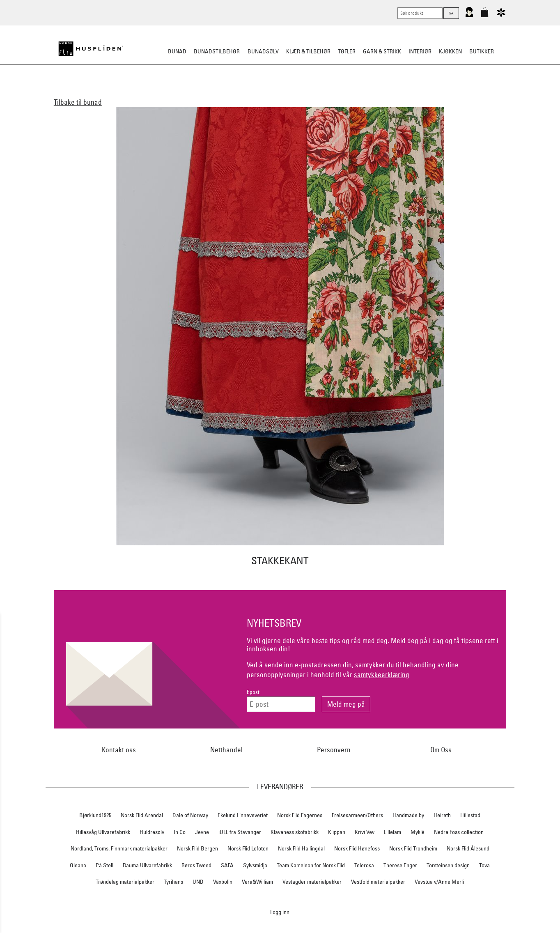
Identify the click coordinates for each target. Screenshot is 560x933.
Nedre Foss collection (459, 832)
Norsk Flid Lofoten (248, 848)
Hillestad (470, 815)
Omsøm (297, 92)
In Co (180, 832)
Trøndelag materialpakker (125, 882)
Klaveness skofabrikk (295, 832)
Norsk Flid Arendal (142, 815)
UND (198, 882)
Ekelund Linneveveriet (243, 815)
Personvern (334, 750)
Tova (484, 865)
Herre (198, 92)
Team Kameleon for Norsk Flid (311, 865)
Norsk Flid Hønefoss (357, 848)
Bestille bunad (378, 92)
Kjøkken (450, 51)
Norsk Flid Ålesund (468, 848)
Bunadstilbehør (217, 51)
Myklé (418, 832)
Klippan (337, 832)
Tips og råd (422, 92)
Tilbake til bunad (78, 102)
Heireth (442, 815)
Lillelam (392, 832)
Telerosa (364, 865)
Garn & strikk (382, 51)
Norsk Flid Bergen (197, 848)
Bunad (177, 51)
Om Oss (441, 750)
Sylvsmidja (255, 865)
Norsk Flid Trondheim (413, 848)
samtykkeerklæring (382, 674)
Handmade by (408, 815)
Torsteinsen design (448, 865)
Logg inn (280, 912)
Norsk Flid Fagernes (300, 815)
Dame (175, 92)
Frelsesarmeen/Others (357, 815)
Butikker (482, 51)
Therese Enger (400, 865)
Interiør (420, 51)
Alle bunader (141, 92)
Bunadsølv (263, 51)
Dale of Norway (190, 815)
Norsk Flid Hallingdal (301, 848)
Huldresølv (152, 832)
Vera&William (257, 882)
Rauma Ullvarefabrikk (147, 865)
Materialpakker (257, 92)
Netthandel (226, 750)
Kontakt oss (119, 750)
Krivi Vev (365, 832)
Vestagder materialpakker (312, 882)
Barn (220, 92)
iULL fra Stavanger (240, 832)
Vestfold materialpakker (378, 882)
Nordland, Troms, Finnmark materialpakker (119, 848)
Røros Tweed (196, 865)
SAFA (227, 865)
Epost (253, 692)
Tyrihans (173, 882)
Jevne (202, 832)
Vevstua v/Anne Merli (439, 882)
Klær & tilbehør (308, 51)
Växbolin (223, 882)
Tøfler (347, 51)
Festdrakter (332, 92)
